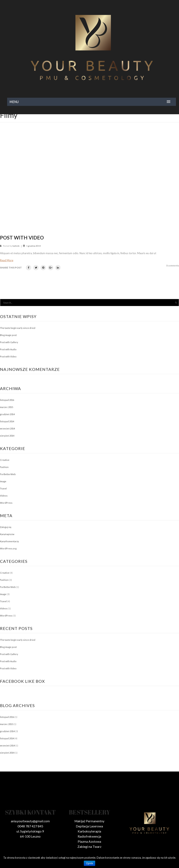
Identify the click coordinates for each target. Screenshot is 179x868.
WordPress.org (8, 548)
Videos (4, 496)
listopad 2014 (7, 421)
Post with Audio (8, 349)
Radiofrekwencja (89, 836)
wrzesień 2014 (7, 428)
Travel (3, 488)
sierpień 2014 (7, 436)
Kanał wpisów (7, 534)
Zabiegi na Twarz (89, 847)
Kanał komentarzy (9, 541)
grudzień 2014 (7, 414)
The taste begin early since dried (18, 328)
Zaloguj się (6, 527)
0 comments (173, 265)
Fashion (4, 467)
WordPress (6, 503)
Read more (7, 260)
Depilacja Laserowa (89, 826)
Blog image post (8, 335)
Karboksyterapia (89, 831)
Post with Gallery (9, 342)
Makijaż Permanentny (89, 821)
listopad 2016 (7, 400)
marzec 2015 (7, 407)
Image (3, 481)
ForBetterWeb (8, 474)
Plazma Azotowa (89, 841)
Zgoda (89, 863)
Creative (5, 460)
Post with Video (22, 238)
